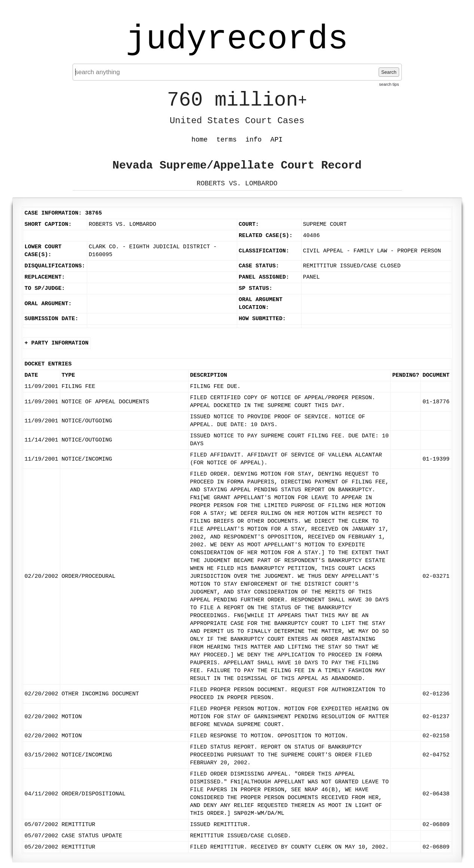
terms (227, 140)
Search (389, 72)
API (276, 140)
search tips (389, 84)
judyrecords (237, 39)
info (253, 140)
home (200, 140)
